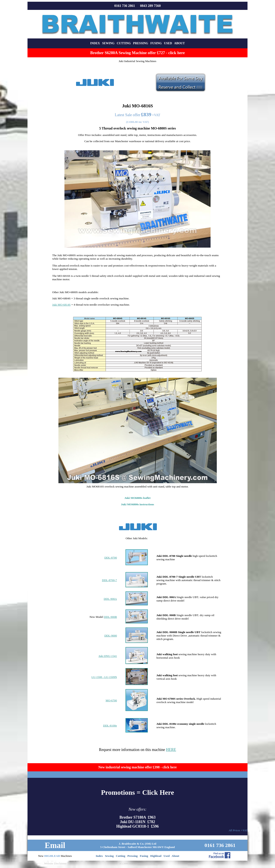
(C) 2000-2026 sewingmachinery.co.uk (137, 864)
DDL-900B (110, 617)
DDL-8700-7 (110, 580)
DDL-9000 (111, 636)
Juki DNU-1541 (108, 656)
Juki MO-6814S (61, 305)
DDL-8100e (110, 726)
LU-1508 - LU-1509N (104, 677)
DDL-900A (110, 599)
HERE (171, 750)
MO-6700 (111, 700)
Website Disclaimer (55, 863)
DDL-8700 (111, 558)
